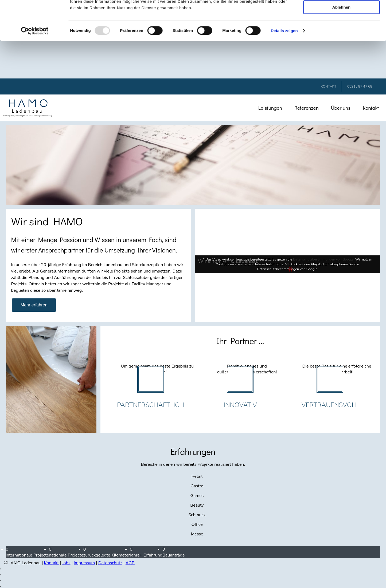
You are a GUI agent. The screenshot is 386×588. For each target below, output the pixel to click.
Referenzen (307, 108)
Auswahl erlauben (341, 29)
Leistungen (270, 108)
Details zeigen (284, 68)
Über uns (341, 108)
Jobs (66, 563)
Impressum (84, 563)
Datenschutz (110, 563)
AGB (130, 563)
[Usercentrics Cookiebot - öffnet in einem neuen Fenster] (35, 68)
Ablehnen (341, 44)
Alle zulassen (341, 13)
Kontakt (371, 108)
